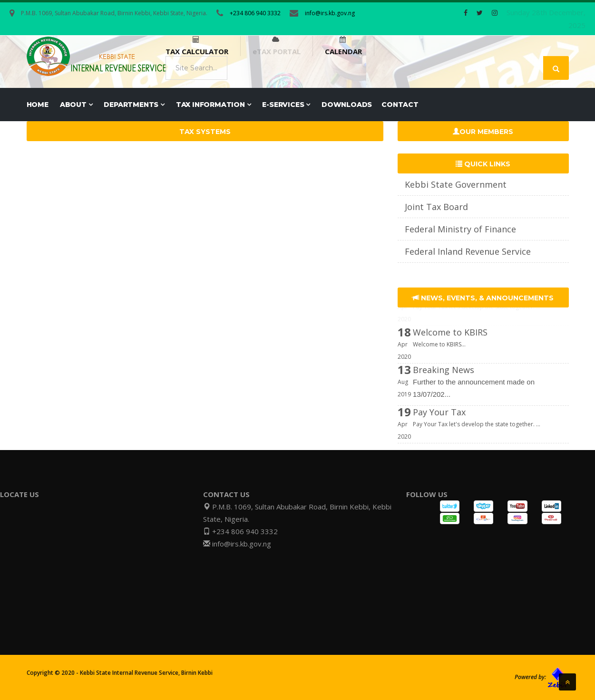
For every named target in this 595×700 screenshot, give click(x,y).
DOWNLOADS (347, 105)
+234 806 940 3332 (255, 13)
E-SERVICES (286, 105)
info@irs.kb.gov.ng (330, 13)
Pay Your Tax (439, 422)
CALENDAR (343, 51)
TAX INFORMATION (214, 105)
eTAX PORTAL (277, 51)
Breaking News (444, 380)
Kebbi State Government (456, 184)
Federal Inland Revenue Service (468, 251)
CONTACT (400, 105)
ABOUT (76, 105)
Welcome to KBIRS (450, 343)
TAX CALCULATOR (197, 51)
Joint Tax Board (436, 207)
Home (38, 105)
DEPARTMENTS (134, 105)
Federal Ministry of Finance (460, 229)
